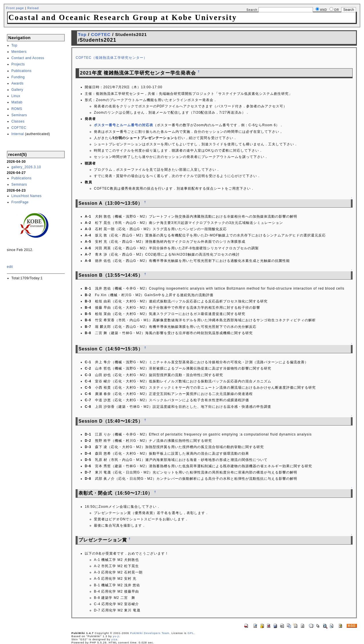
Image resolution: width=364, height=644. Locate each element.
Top (14, 45)
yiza (114, 639)
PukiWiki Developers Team (150, 633)
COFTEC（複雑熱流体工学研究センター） (111, 58)
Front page (15, 8)
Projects (18, 64)
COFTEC (19, 128)
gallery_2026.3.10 (26, 167)
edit (10, 267)
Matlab (17, 102)
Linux (16, 96)
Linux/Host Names (27, 196)
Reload (33, 8)
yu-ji (116, 636)
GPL (191, 633)
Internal (18, 134)
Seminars (19, 115)
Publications (22, 71)
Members (19, 52)
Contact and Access (28, 58)
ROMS (17, 109)
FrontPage (20, 202)
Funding (18, 77)
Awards (18, 83)
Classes (18, 121)
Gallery (17, 90)
